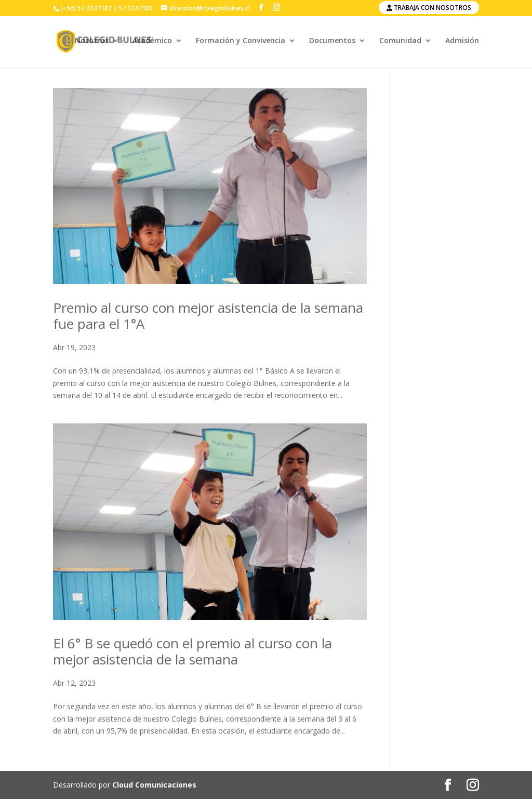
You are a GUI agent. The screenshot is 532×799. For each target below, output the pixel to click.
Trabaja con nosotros (429, 8)
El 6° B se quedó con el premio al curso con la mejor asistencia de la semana (192, 651)
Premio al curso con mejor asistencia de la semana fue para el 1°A (208, 316)
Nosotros (92, 43)
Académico (152, 43)
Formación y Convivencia (241, 43)
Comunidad (400, 43)
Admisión (462, 43)
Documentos (332, 43)
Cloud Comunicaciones (154, 785)
